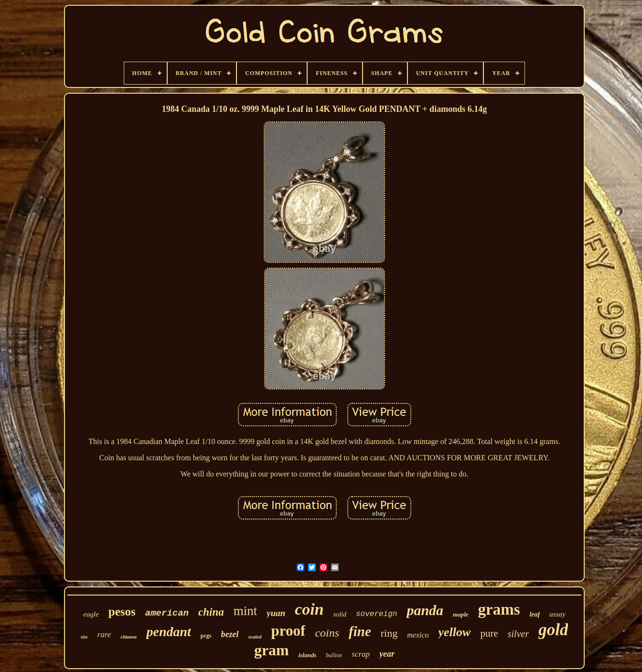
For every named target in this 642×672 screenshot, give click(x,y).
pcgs (206, 636)
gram (272, 650)
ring (389, 633)
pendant (168, 632)
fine (360, 631)
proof (289, 631)
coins (327, 633)
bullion (334, 655)
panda (425, 610)
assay (557, 614)
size (84, 637)
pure (489, 633)
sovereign (376, 614)
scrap (361, 654)
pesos (122, 612)
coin (309, 609)
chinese (128, 637)
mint (246, 611)
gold (553, 630)
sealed (255, 637)
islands (308, 655)
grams (499, 609)
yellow (455, 632)
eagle (91, 614)
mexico (418, 635)
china (211, 612)
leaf (535, 614)
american (167, 613)
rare (104, 634)
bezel (230, 634)
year (387, 654)
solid (340, 614)
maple (461, 614)
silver (518, 634)
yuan (276, 613)
